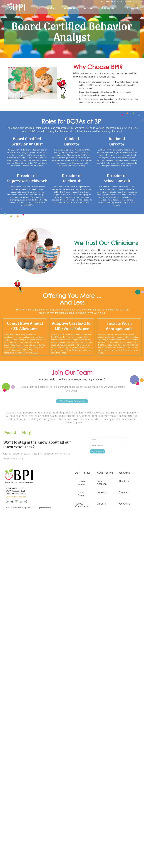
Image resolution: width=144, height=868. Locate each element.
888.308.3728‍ (18, 488)
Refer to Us (138, 1)
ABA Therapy (83, 473)
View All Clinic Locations (16, 497)
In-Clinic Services (82, 494)
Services (89, 8)
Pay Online (106, 1)
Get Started (132, 8)
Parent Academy (102, 482)
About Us (50, 8)
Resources (108, 8)
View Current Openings (72, 401)
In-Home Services (82, 483)
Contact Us (117, 1)
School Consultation (82, 505)
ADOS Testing (105, 473)
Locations (69, 8)
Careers (127, 1)
